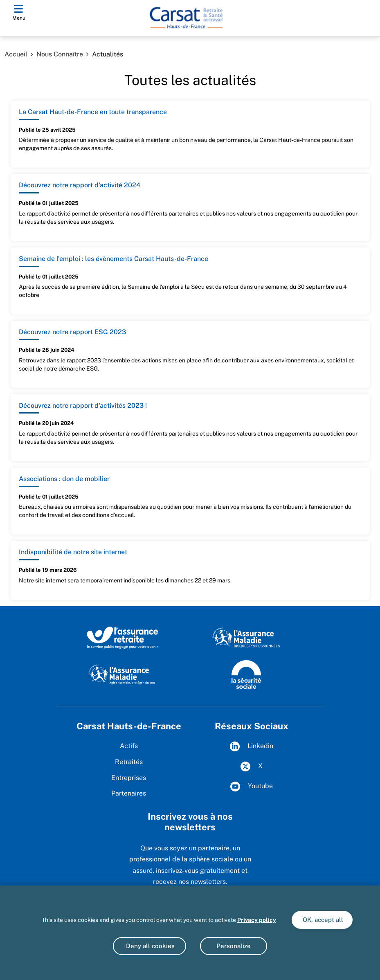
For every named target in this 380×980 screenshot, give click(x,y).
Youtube (252, 787)
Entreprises (129, 778)
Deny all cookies (150, 946)
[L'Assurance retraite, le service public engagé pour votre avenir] (123, 637)
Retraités (129, 762)
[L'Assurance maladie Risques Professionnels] (246, 637)
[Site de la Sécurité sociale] (246, 674)
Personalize (234, 946)
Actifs (129, 746)
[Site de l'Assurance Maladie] (123, 674)
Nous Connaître (60, 54)
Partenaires (129, 793)
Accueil (16, 54)
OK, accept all (322, 920)
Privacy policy (257, 920)
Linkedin (252, 746)
